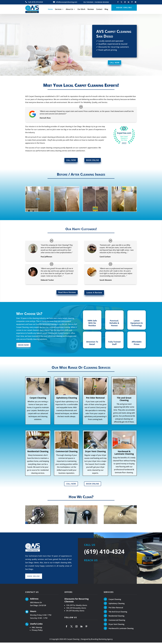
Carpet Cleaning (115, 601)
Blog (106, 9)
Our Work (81, 9)
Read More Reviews (66, 293)
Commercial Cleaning (117, 621)
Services (58, 9)
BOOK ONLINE (94, 161)
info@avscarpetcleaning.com (67, 2)
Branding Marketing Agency (102, 641)
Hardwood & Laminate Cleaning (121, 630)
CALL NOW (114, 63)
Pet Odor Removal (116, 609)
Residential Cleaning (116, 617)
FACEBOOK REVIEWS (102, 2)
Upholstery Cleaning (117, 605)
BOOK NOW (24, 346)
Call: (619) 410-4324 (35, 2)
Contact (99, 9)
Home (50, 9)
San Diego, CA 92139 (38, 607)
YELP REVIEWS (88, 2)
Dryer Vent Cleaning (116, 626)
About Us (69, 9)
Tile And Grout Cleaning (118, 613)
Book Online (35, 578)
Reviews (91, 9)
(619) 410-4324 (104, 553)
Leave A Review (94, 293)
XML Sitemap (37, 629)
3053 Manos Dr (36, 604)
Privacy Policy (37, 632)
